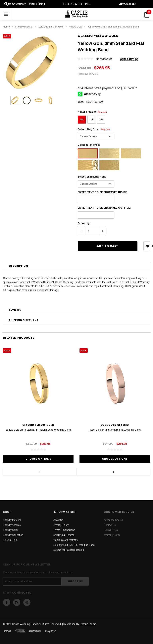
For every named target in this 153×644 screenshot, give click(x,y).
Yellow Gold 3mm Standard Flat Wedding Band (113, 27)
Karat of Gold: (92, 112)
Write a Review (129, 59)
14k (92, 120)
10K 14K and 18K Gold (51, 27)
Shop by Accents (12, 525)
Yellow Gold (76, 27)
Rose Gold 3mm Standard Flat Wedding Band (115, 430)
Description (19, 266)
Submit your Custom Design (69, 550)
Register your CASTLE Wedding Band (74, 545)
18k (101, 120)
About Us (58, 520)
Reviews (15, 310)
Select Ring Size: (94, 129)
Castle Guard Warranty (66, 540)
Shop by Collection (13, 535)
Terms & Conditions (64, 530)
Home (6, 27)
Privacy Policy (61, 525)
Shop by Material (24, 27)
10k (82, 120)
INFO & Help (10, 540)
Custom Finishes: (89, 145)
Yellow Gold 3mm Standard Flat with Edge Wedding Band (38, 430)
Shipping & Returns (24, 320)
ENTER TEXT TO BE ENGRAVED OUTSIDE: (104, 208)
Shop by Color (11, 530)
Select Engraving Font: (92, 177)
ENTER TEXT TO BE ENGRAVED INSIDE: (103, 192)
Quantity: (84, 223)
